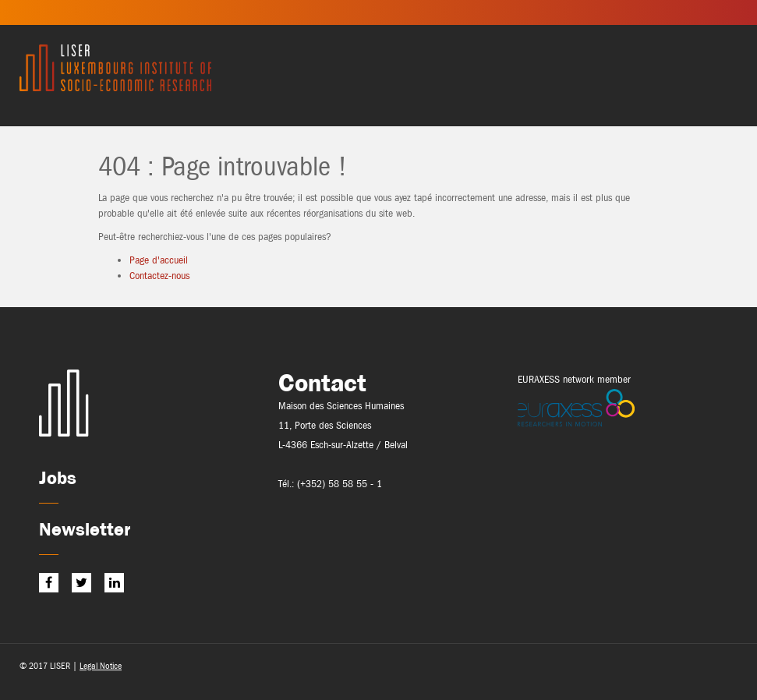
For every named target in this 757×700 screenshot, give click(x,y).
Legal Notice (101, 666)
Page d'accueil (159, 260)
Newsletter (85, 529)
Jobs (58, 477)
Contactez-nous (159, 276)
